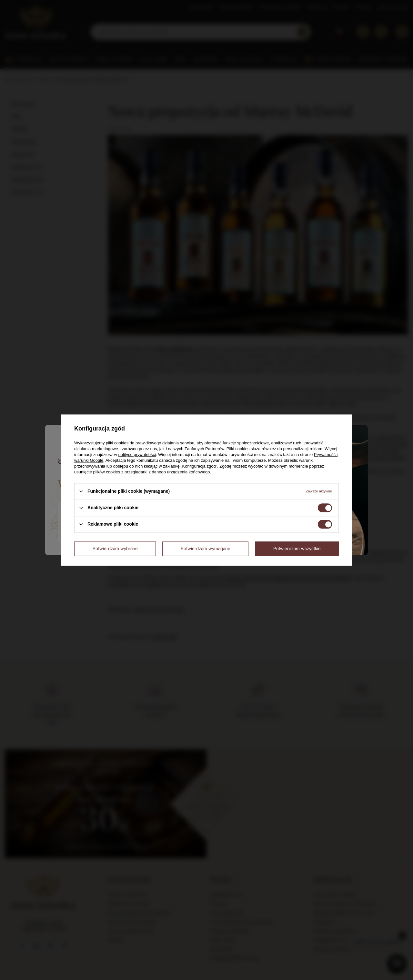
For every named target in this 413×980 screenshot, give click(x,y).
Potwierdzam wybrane (115, 548)
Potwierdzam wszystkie (297, 548)
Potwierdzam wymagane (206, 548)
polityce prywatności (137, 455)
